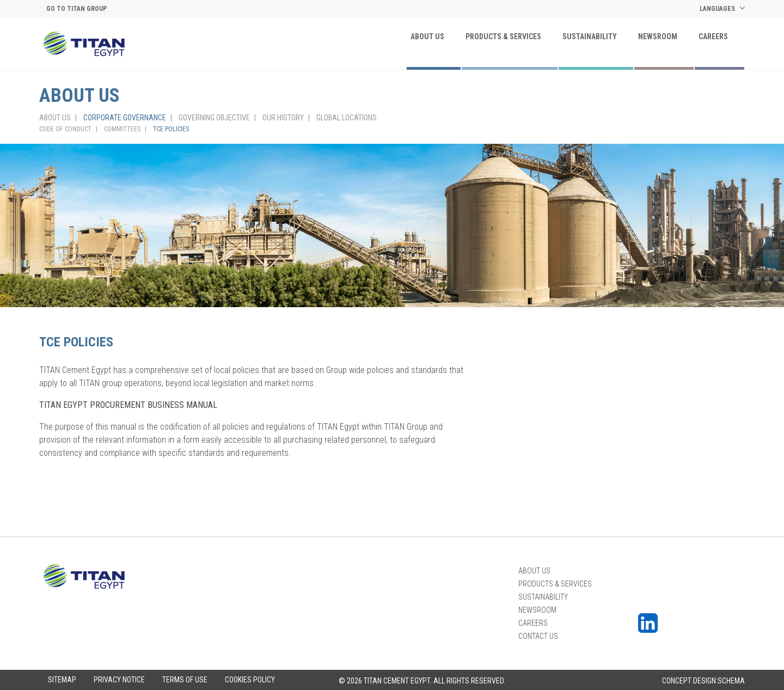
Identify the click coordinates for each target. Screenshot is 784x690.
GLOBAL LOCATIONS (347, 118)
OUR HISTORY (283, 118)
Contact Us (538, 636)
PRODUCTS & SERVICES (503, 36)
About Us (427, 36)
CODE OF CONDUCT (65, 129)
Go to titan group (76, 9)
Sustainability (590, 36)
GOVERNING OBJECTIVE (214, 118)
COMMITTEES (122, 129)
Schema (731, 681)
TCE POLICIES (171, 129)
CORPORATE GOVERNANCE (125, 118)
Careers (713, 36)
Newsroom (658, 36)
